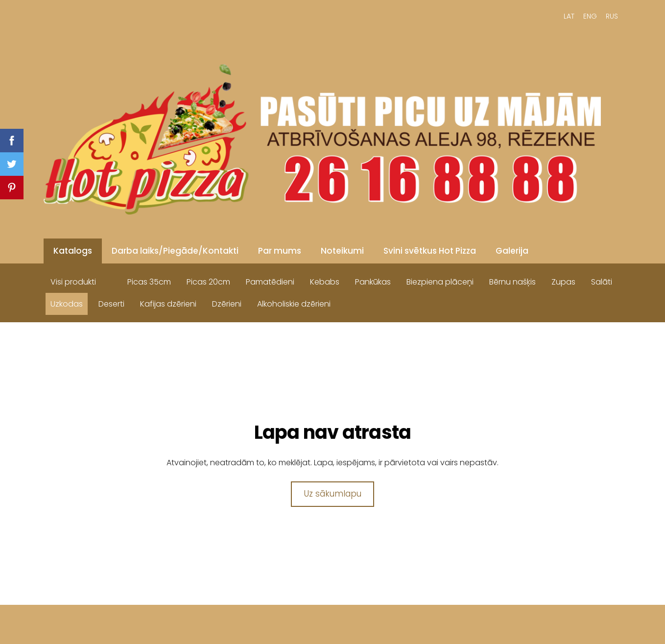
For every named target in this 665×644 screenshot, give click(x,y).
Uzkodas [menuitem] (67, 304)
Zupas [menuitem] (563, 282)
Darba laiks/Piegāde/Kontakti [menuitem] (175, 251)
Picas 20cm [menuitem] (208, 282)
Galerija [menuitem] (512, 251)
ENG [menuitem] (590, 16)
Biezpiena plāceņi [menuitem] (440, 282)
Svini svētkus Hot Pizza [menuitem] (430, 251)
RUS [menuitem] (612, 16)
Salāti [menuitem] (602, 282)
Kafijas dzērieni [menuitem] (168, 304)
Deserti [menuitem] (111, 304)
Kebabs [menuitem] (325, 282)
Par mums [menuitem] (280, 251)
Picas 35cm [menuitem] (149, 282)
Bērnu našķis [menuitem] (512, 282)
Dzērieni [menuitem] (227, 304)
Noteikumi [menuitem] (342, 251)
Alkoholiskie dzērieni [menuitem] (294, 304)
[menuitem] (112, 280)
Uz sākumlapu (333, 494)
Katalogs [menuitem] (73, 251)
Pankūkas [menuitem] (373, 282)
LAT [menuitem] (569, 16)
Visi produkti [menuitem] (73, 282)
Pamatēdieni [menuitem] (270, 282)
